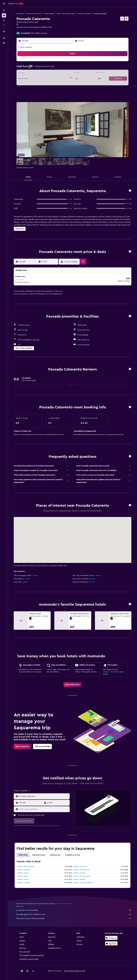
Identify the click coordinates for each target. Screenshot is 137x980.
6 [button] (54, 68)
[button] (4, 4)
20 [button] (54, 79)
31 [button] (37, 90)
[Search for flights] (4, 11)
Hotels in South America (34, 14)
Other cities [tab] (23, 854)
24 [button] (37, 84)
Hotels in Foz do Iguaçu (82, 875)
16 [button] (32, 79)
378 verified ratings (39, 33)
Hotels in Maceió (79, 872)
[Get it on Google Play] (111, 936)
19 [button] (48, 79)
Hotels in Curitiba (23, 881)
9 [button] (32, 73)
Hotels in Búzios (23, 872)
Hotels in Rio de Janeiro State (66, 14)
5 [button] (48, 68)
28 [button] (59, 84)
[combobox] (44, 795)
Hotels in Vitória (23, 878)
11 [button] (43, 73)
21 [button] (59, 79)
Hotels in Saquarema (84, 14)
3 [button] (37, 68)
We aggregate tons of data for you (74, 913)
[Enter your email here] (44, 808)
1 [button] (65, 62)
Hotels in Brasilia (79, 878)
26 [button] (48, 84)
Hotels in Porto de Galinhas (83, 881)
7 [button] (59, 68)
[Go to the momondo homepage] (16, 3)
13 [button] (54, 73)
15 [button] (65, 73)
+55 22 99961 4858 (24, 30)
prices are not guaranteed (64, 902)
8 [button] (65, 68)
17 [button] (37, 79)
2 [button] (32, 68)
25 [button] (43, 84)
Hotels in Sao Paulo (80, 865)
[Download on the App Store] (111, 942)
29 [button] (65, 84)
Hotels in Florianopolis (81, 868)
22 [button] (65, 79)
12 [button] (48, 73)
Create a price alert (110, 670)
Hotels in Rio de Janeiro (26, 865)
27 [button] (54, 84)
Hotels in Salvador (24, 868)
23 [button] (31, 84)
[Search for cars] (4, 20)
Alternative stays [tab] (39, 854)
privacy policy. (55, 824)
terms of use (43, 824)
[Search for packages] (4, 25)
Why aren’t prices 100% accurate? (74, 917)
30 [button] (32, 90)
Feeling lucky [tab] (55, 854)
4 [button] (43, 68)
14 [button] (59, 73)
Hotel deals (20, 14)
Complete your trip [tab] (72, 854)
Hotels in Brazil (49, 14)
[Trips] (4, 32)
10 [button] (37, 73)
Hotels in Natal (22, 875)
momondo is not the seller (74, 909)
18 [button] (43, 79)
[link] (72, 683)
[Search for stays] (4, 15)
